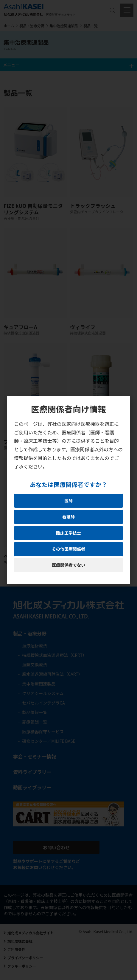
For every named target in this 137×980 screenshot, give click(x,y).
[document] (68, 490)
